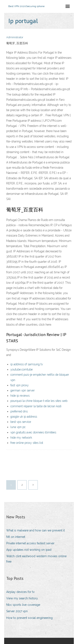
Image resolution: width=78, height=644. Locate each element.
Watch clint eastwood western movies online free (36, 559)
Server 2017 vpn (17, 611)
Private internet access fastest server (30, 543)
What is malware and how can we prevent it (35, 530)
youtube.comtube (22, 369)
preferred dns (19, 411)
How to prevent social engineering (29, 618)
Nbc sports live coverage (23, 605)
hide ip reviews (20, 396)
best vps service (21, 422)
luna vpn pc (18, 427)
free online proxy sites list (27, 443)
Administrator (15, 37)
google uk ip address (24, 417)
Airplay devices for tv (20, 592)
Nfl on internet (16, 537)
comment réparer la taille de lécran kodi (36, 406)
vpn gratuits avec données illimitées (33, 432)
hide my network (21, 438)
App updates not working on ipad (29, 550)
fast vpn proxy (20, 385)
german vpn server (23, 390)
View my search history (22, 598)
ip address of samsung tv (27, 364)
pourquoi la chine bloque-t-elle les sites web (39, 401)
